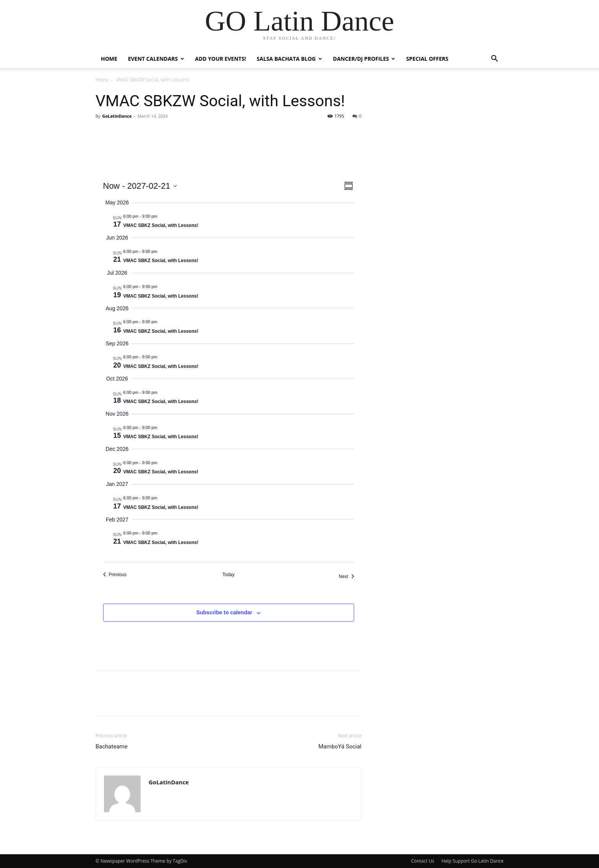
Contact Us (423, 861)
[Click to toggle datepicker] (140, 186)
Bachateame (112, 747)
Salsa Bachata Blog (289, 59)
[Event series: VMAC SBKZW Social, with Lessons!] (161, 216)
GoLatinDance (117, 116)
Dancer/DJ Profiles (364, 59)
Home (109, 59)
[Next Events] (346, 577)
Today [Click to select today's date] (228, 575)
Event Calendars (156, 59)
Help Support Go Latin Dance (473, 861)
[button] (494, 59)
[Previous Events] (115, 575)
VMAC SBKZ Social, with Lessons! (161, 225)
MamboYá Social (340, 747)
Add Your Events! (221, 59)
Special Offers (427, 59)
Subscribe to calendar (224, 612)
